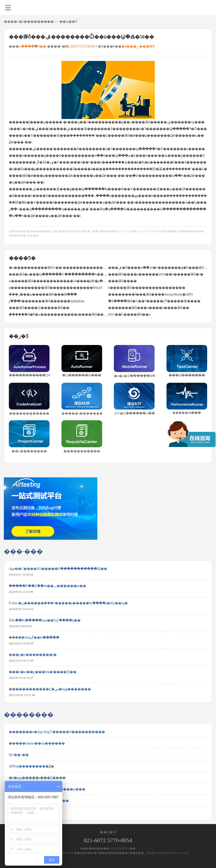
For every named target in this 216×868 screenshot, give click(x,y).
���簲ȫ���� (122, 281)
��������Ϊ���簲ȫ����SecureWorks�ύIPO (150, 294)
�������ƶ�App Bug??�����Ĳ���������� (57, 732)
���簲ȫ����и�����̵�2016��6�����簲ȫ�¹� (156, 274)
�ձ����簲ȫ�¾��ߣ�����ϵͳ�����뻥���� (154, 301)
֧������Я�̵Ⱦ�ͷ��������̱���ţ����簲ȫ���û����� (58, 315)
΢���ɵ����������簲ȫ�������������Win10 (55, 288)
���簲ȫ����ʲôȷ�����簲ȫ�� (39, 308)
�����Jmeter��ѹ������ (37, 743)
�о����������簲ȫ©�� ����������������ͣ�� (58, 268)
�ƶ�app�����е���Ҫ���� (37, 778)
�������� (40, 22)
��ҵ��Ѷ (68, 22)
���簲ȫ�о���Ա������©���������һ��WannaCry (58, 274)
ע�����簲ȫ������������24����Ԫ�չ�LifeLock (58, 281)
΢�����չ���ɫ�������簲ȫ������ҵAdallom (47, 301)
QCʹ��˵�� (19, 755)
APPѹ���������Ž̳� (31, 766)
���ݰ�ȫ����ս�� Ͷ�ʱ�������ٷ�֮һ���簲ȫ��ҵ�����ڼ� (158, 268)
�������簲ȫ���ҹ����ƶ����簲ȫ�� (149, 308)
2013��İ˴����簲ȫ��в (129, 315)
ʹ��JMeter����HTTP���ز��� (39, 801)
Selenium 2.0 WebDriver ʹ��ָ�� (33, 812)
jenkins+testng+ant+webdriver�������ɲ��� (47, 789)
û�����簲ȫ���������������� (147, 288)
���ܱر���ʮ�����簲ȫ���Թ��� (43, 294)
